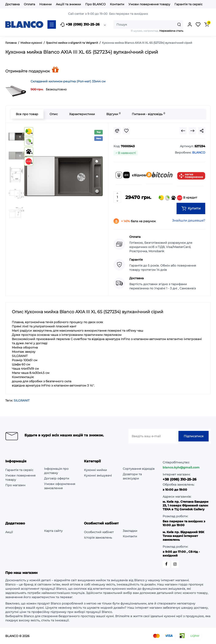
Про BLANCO (95, 4)
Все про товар (27, 114)
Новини (45, 4)
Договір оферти (57, 478)
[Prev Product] (183, 131)
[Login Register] (190, 25)
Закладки (130, 531)
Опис (54, 114)
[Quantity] (117, 197)
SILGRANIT (22, 400)
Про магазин (15, 485)
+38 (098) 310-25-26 (80, 25)
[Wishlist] (126, 131)
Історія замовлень (98, 538)
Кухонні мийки (95, 470)
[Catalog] (52, 25)
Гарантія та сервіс (188, 4)
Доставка (12, 4)
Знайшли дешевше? (189, 220)
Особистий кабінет (99, 532)
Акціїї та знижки (68, 4)
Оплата (29, 4)
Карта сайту (53, 531)
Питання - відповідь (148, 114)
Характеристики (82, 114)
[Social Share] (202, 131)
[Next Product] (192, 131)
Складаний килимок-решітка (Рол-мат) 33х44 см (68, 81)
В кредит (178, 198)
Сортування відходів (139, 469)
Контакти (117, 4)
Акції (9, 532)
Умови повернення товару (149, 4)
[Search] (179, 25)
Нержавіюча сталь (171, 31)
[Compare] (117, 131)
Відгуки (113, 114)
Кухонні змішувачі (98, 475)
